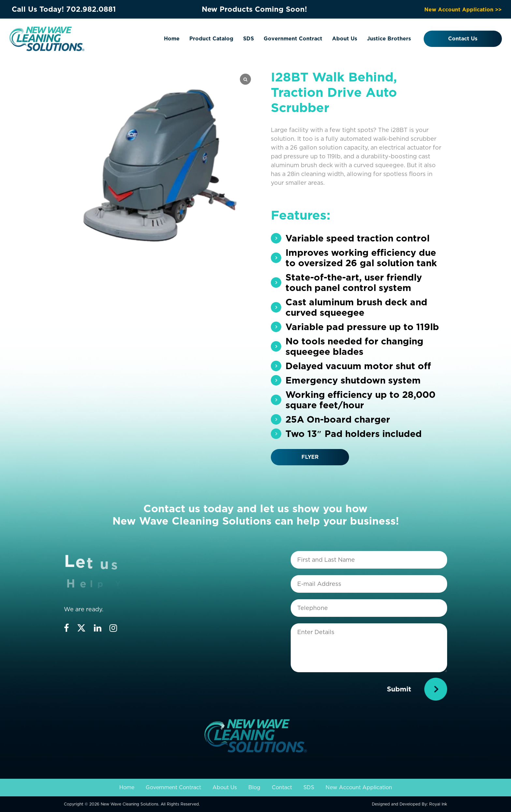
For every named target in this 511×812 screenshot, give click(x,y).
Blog (254, 787)
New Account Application (359, 787)
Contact (282, 787)
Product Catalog (211, 39)
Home (172, 39)
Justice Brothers (389, 39)
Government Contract (293, 39)
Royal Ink (438, 804)
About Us (345, 39)
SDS (248, 39)
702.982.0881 (91, 9)
